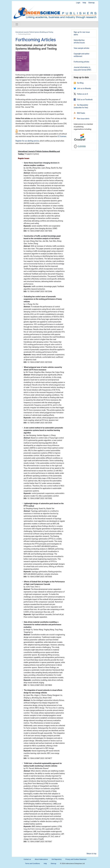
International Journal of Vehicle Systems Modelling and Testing (34, 32)
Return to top (91, 854)
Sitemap (91, 3)
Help (84, 3)
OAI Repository (57, 859)
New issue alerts (82, 119)
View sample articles (81, 48)
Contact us (27, 859)
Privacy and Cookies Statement (76, 859)
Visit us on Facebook (83, 99)
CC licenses (62, 136)
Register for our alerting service (27, 141)
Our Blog (79, 83)
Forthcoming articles (81, 62)
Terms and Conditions (32, 863)
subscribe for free (81, 108)
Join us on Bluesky (82, 88)
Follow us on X (81, 94)
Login (78, 3)
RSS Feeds (79, 113)
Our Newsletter (81, 105)
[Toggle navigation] (17, 24)
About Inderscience (41, 859)
